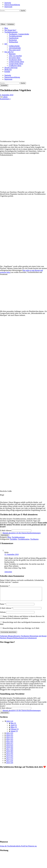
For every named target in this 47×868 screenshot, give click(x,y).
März (14, 730)
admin (5, 97)
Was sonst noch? (15, 50)
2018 (10, 749)
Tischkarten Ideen (15, 60)
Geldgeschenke (14, 46)
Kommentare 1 (5, 99)
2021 (10, 744)
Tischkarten (34, 539)
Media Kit (8, 70)
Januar (14, 734)
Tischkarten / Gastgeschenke (19, 34)
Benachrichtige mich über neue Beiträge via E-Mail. (21, 631)
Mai (13, 726)
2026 (10, 724)
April (14, 728)
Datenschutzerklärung (12, 5)
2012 (10, 761)
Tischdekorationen (11, 32)
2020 (10, 746)
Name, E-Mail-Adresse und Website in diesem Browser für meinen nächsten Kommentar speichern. (22, 620)
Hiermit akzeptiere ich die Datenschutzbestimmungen (22, 533)
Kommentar (5, 586)
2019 (10, 747)
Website (3, 615)
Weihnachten (13, 42)
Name (3, 607)
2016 (10, 753)
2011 (10, 763)
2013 (10, 759)
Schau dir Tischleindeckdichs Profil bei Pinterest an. (18, 849)
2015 (10, 755)
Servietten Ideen (15, 58)
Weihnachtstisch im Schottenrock (18, 641)
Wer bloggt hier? (10, 30)
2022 (10, 742)
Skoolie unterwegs (11, 68)
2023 (10, 740)
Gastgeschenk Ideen (16, 64)
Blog (6, 28)
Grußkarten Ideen (15, 66)
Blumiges (12, 54)
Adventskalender (15, 48)
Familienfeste (14, 38)
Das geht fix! (9, 52)
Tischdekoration (24, 539)
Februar (15, 732)
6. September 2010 (7, 95)
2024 (10, 738)
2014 (10, 757)
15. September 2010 (11, 554)
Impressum (8, 7)
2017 (10, 751)
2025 (10, 736)
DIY (6, 44)
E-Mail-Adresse (6, 530)
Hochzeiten (13, 40)
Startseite (8, 3)
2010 (10, 765)
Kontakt (7, 72)
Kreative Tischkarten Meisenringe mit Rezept (23, 639)
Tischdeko (13, 539)
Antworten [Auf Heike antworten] (8, 572)
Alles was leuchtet (15, 56)
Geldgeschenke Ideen (16, 62)
